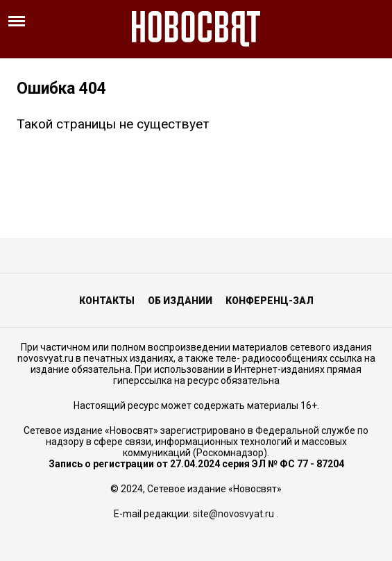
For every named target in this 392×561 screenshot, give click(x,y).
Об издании (180, 301)
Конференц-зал (270, 301)
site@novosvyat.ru (233, 514)
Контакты (107, 301)
